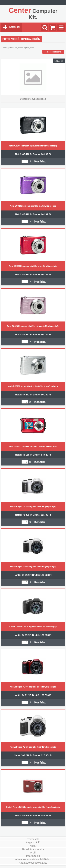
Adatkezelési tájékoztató (33, 863)
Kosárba (40, 161)
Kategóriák (15, 27)
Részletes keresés (33, 849)
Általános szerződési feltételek (33, 859)
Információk (33, 856)
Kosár (33, 846)
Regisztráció (33, 842)
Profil (33, 852)
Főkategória (7, 48)
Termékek (33, 839)
